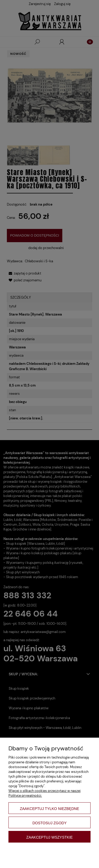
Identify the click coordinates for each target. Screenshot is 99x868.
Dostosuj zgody (50, 823)
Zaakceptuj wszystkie (50, 837)
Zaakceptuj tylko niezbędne (49, 809)
